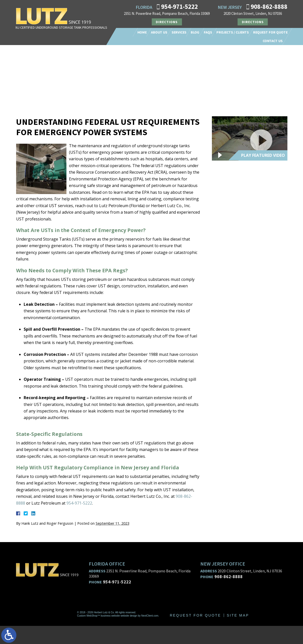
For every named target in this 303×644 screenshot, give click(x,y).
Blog (195, 32)
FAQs (208, 32)
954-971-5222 (179, 7)
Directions (167, 22)
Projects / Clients (233, 32)
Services (179, 32)
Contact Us (273, 41)
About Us (159, 32)
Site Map (238, 633)
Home (142, 32)
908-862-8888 (269, 7)
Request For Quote (270, 32)
